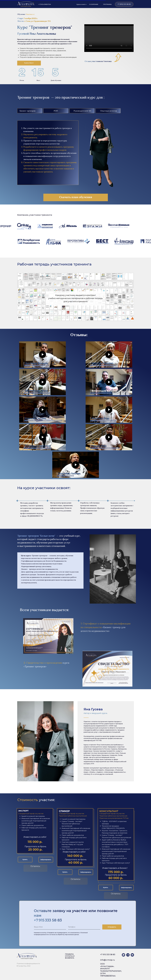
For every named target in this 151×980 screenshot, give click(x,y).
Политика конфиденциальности (28, 964)
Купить (25, 860)
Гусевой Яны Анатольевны (37, 34)
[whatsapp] (123, 955)
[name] (50, 927)
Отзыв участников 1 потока (98, 62)
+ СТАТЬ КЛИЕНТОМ (45, 4)
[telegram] (128, 955)
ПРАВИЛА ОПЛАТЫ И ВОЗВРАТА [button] (70, 956)
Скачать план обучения (76, 197)
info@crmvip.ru (107, 960)
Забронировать (46, 860)
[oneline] (84, 927)
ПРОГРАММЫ (107, 4)
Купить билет (29, 63)
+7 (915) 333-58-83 (124, 4)
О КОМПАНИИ (94, 4)
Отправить (112, 927)
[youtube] (132, 955)
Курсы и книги (81, 4)
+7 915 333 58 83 (108, 955)
